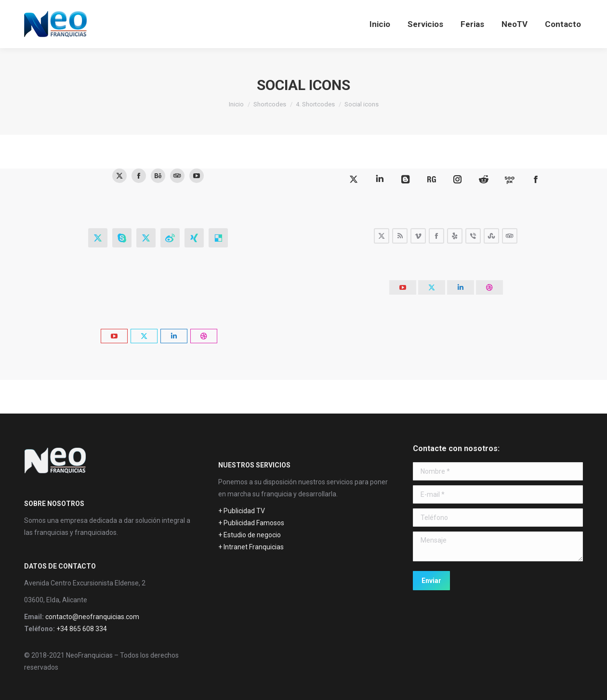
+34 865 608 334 (82, 629)
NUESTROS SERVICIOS (254, 465)
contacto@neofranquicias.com (92, 617)
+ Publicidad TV (242, 511)
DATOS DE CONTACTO (60, 566)
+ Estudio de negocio (250, 535)
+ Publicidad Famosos (251, 523)
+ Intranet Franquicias (251, 547)
